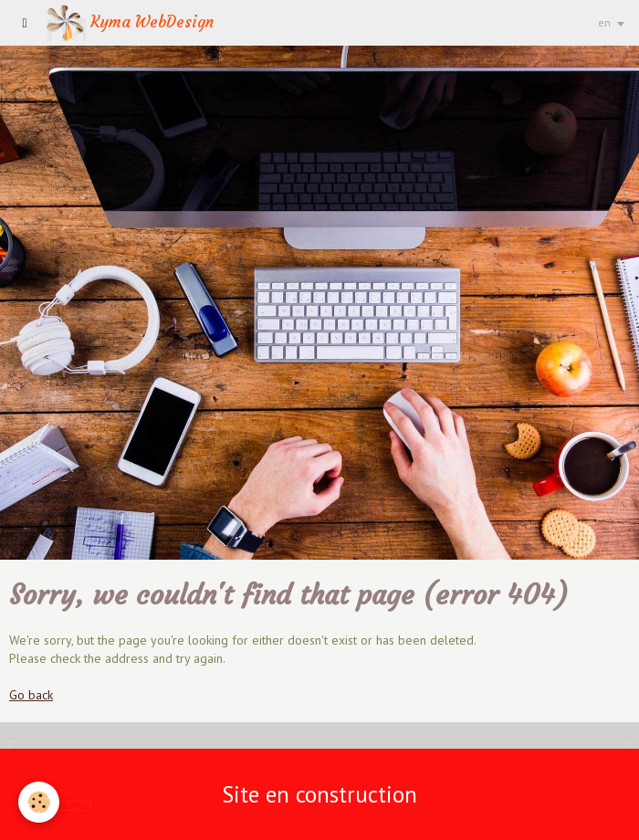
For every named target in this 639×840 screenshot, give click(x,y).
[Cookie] (39, 802)
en (604, 22)
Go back (31, 695)
